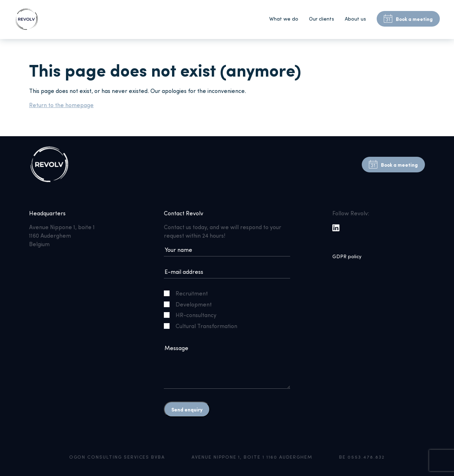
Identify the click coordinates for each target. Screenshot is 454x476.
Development (191, 304)
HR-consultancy (193, 315)
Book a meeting (408, 19)
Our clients (322, 19)
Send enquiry (187, 409)
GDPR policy (347, 256)
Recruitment (189, 293)
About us (355, 19)
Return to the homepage (61, 105)
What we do (284, 19)
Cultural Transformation (203, 326)
